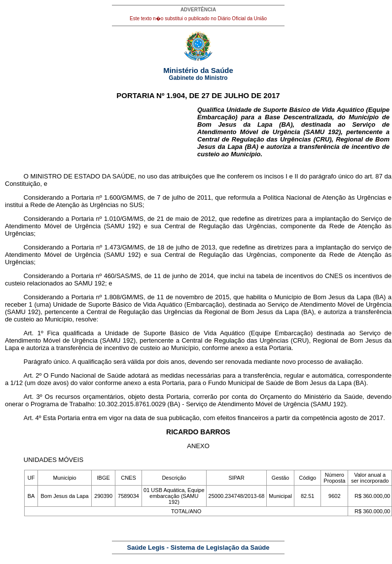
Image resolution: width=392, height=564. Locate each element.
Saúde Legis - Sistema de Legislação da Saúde (198, 547)
